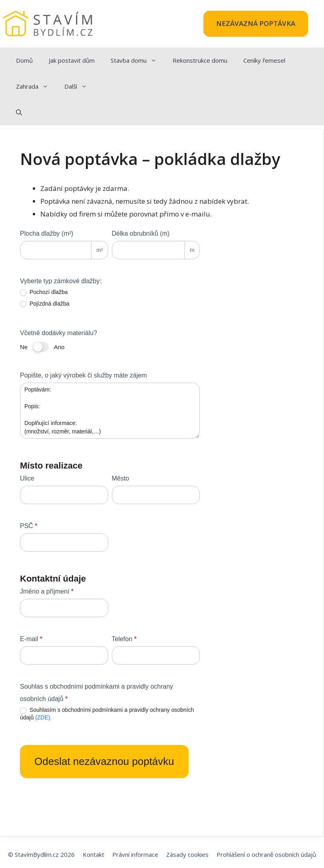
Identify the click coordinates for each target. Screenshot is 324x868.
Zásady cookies (187, 854)
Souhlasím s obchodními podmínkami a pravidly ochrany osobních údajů (107, 713)
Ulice (27, 478)
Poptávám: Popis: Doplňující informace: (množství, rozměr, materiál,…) (110, 411)
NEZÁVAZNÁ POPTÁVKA (256, 23)
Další (80, 86)
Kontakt (93, 854)
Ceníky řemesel (264, 60)
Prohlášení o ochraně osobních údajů (266, 854)
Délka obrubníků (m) (141, 233)
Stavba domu (138, 61)
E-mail (31, 639)
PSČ (29, 526)
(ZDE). (43, 717)
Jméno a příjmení (47, 591)
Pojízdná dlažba (45, 304)
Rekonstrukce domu (200, 60)
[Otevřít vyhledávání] (19, 112)
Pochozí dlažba (44, 292)
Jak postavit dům (72, 60)
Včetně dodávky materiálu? (59, 333)
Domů (24, 60)
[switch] (41, 347)
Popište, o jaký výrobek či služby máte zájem (83, 375)
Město (121, 478)
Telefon (124, 639)
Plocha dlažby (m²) (47, 233)
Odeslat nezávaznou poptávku (104, 761)
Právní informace (135, 854)
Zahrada (36, 86)
